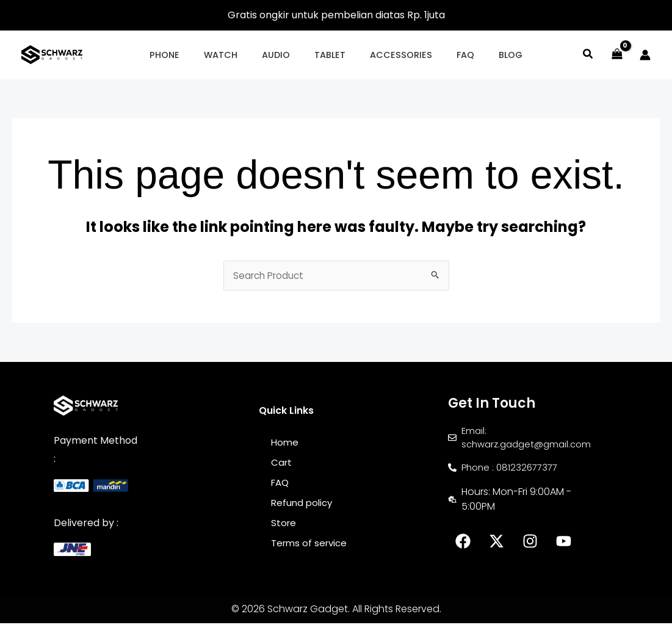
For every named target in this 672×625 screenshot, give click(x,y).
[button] (185, 55)
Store (284, 526)
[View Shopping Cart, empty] (617, 55)
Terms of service (311, 547)
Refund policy (303, 506)
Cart (282, 464)
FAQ (281, 485)
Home (285, 443)
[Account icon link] (645, 55)
